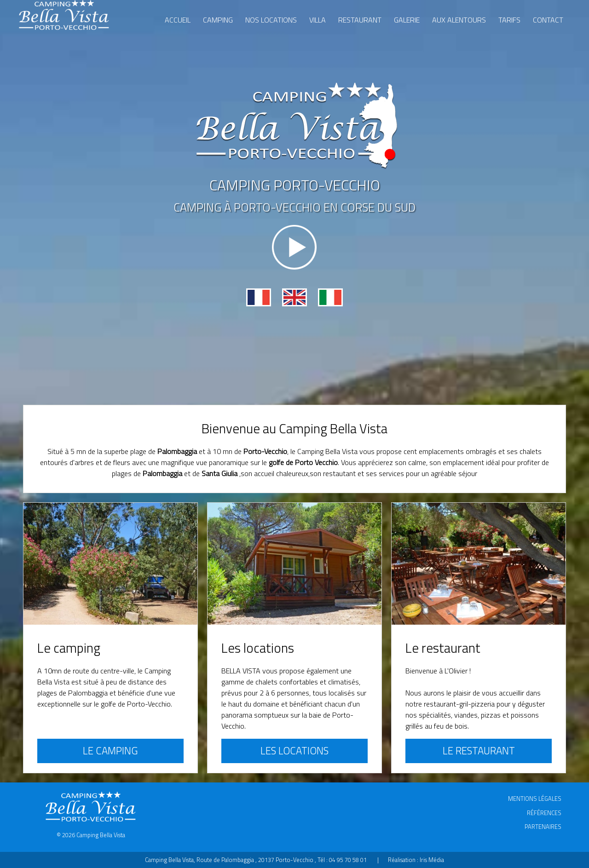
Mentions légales (535, 799)
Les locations (294, 751)
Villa (318, 20)
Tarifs (509, 20)
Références (544, 813)
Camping (218, 20)
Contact (548, 20)
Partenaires (543, 827)
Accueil (178, 20)
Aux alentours (459, 20)
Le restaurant (479, 751)
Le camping (110, 751)
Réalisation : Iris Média (416, 860)
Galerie (407, 20)
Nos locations (271, 20)
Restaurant (360, 20)
